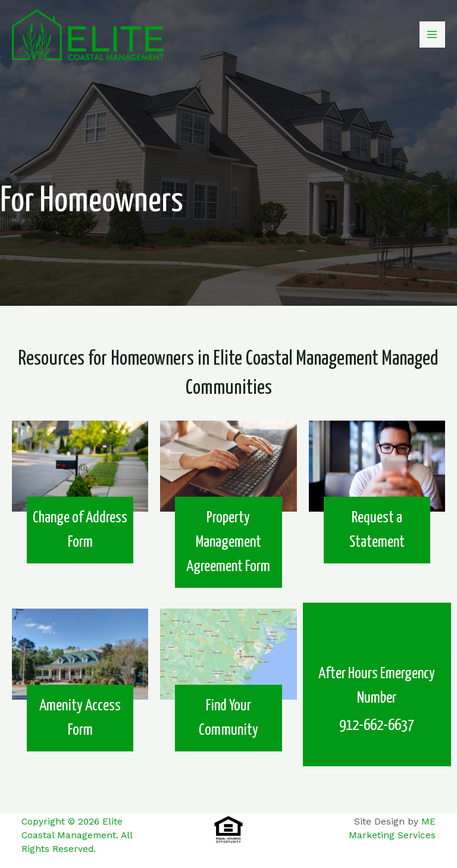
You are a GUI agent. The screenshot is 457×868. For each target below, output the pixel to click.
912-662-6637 (377, 726)
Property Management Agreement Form (228, 542)
